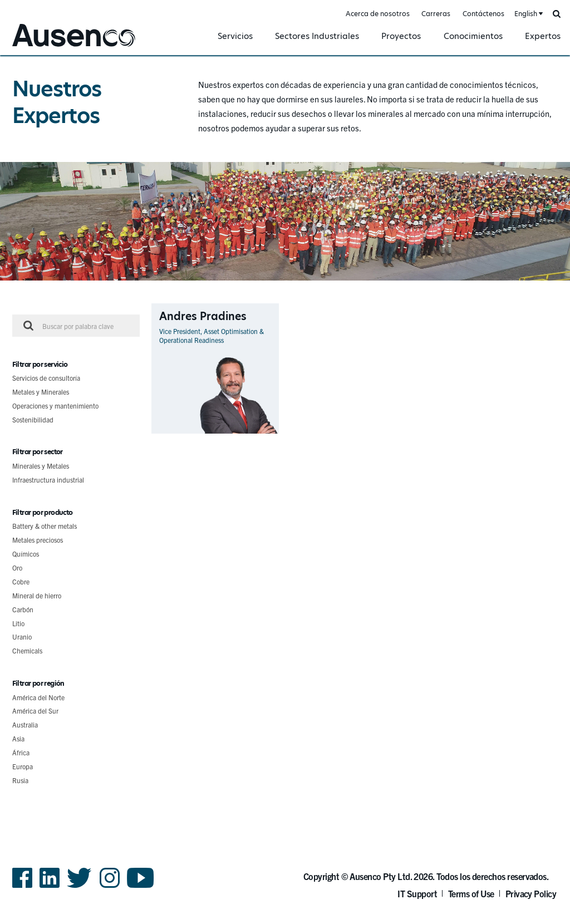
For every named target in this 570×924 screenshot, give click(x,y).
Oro (17, 567)
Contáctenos (483, 14)
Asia (18, 738)
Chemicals (27, 650)
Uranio (22, 637)
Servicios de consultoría (46, 378)
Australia (25, 724)
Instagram (110, 887)
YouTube (141, 887)
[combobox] (528, 14)
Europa (23, 766)
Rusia (20, 780)
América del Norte (38, 697)
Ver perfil (264, 433)
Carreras (436, 14)
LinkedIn (50, 887)
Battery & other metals (45, 526)
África (21, 752)
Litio (18, 623)
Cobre (21, 581)
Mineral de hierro (37, 595)
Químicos (26, 554)
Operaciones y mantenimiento (55, 406)
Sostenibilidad (33, 419)
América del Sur (35, 711)
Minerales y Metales (41, 466)
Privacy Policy (531, 893)
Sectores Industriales (317, 36)
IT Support (417, 893)
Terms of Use (471, 893)
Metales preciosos (38, 540)
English (526, 14)
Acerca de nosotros (378, 14)
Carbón (23, 609)
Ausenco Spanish (41, 48)
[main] (285, 431)
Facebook (22, 887)
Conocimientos (473, 36)
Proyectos (401, 36)
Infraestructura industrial (48, 480)
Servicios (235, 36)
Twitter (79, 887)
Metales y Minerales (41, 392)
